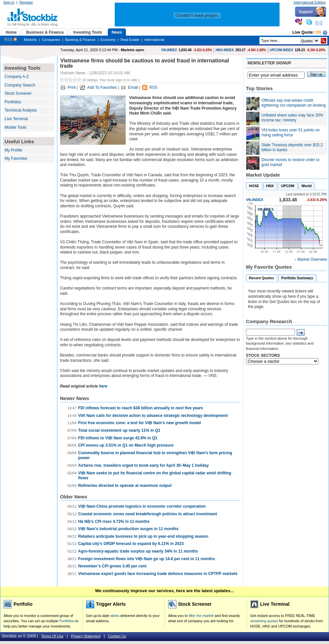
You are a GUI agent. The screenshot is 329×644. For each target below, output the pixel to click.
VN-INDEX (169, 50)
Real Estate (130, 40)
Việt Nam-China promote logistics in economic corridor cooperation (142, 506)
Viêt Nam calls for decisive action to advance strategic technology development (153, 416)
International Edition (310, 2)
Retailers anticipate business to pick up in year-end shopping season (143, 536)
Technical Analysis (21, 110)
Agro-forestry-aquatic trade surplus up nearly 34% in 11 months (138, 551)
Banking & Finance (80, 40)
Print (72, 87)
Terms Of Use (52, 636)
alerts (115, 616)
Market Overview (312, 259)
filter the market (201, 616)
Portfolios (13, 102)
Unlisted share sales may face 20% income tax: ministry (292, 118)
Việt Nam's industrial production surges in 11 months (128, 529)
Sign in (9, 2)
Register (26, 2)
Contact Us (117, 636)
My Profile (13, 150)
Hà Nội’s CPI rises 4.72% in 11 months (114, 522)
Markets (30, 40)
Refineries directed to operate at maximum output (125, 486)
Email (133, 87)
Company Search (20, 85)
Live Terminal (16, 119)
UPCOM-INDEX (281, 50)
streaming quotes (264, 621)
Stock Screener (18, 93)
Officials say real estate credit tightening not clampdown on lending (294, 103)
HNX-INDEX (225, 50)
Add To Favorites (102, 87)
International (154, 40)
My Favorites (16, 158)
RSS (11, 40)
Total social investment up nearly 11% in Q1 (119, 430)
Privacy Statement (86, 636)
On (318, 32)
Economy (108, 40)
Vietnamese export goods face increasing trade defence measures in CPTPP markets (158, 574)
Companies (51, 40)
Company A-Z (17, 77)
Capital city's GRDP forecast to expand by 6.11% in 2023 (131, 544)
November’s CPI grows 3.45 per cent (112, 566)
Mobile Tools (15, 127)
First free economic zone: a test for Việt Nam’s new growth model (139, 423)
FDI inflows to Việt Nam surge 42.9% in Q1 (118, 438)
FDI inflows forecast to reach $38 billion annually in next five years (141, 408)
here (103, 386)
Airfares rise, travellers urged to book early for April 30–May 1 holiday (143, 465)
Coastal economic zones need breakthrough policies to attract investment (148, 514)
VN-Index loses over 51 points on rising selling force (291, 133)
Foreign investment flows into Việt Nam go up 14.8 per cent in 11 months (147, 559)
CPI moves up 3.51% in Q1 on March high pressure (126, 445)
